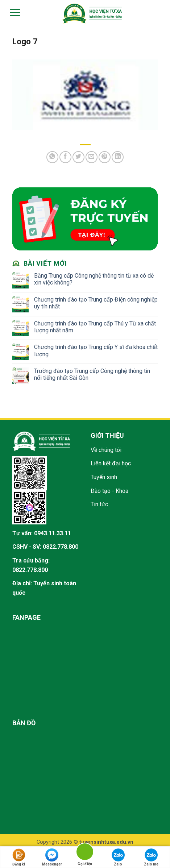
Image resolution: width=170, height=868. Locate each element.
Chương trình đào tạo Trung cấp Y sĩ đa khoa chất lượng (96, 350)
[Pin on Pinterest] (105, 157)
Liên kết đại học (111, 463)
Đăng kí (19, 857)
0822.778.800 (61, 547)
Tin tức (99, 504)
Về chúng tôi (106, 450)
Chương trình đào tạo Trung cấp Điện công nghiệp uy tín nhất (96, 303)
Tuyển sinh (104, 477)
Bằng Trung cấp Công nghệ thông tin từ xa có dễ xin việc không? (94, 279)
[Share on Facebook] (65, 157)
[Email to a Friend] (92, 157)
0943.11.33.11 (53, 533)
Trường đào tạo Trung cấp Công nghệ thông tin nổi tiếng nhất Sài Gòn (92, 374)
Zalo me (151, 857)
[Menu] (14, 13)
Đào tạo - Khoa (109, 491)
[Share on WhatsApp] (52, 157)
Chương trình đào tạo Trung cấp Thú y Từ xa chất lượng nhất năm (95, 327)
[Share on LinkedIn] (118, 157)
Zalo (118, 857)
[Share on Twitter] (78, 157)
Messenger (52, 857)
